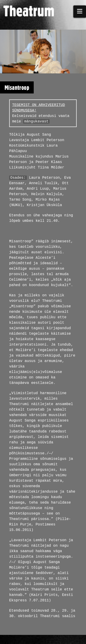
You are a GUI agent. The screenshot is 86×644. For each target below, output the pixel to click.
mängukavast (36, 122)
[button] (80, 12)
